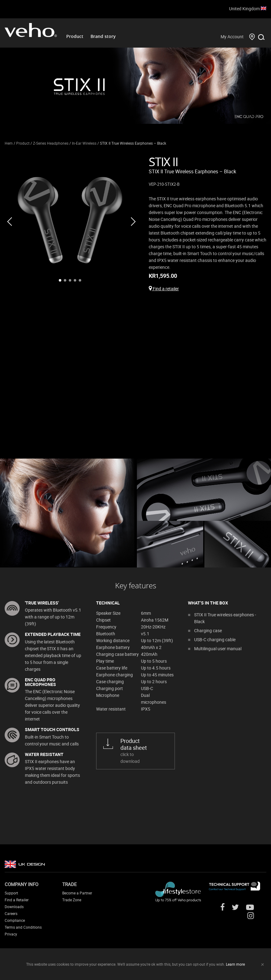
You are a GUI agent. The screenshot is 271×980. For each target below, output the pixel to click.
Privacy (11, 934)
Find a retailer (164, 289)
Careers (11, 913)
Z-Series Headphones (51, 143)
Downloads (14, 907)
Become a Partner (77, 893)
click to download (143, 751)
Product (75, 36)
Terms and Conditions (23, 927)
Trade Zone (72, 900)
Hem (9, 143)
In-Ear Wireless (84, 143)
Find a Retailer (17, 900)
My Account (232, 37)
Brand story (103, 36)
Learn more (235, 964)
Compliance (15, 920)
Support (11, 893)
